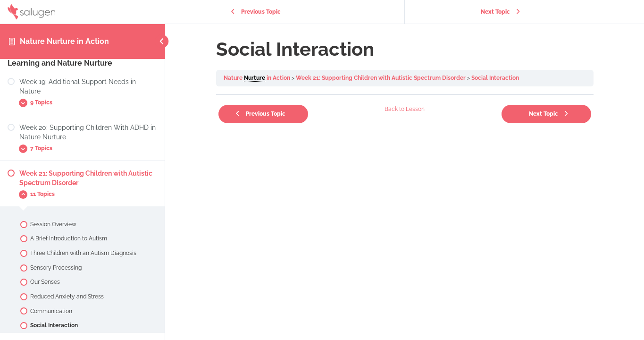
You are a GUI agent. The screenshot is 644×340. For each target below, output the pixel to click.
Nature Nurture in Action (64, 41)
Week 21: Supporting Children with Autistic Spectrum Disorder (381, 78)
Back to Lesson (405, 109)
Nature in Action (257, 78)
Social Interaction (495, 78)
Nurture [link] (255, 78)
